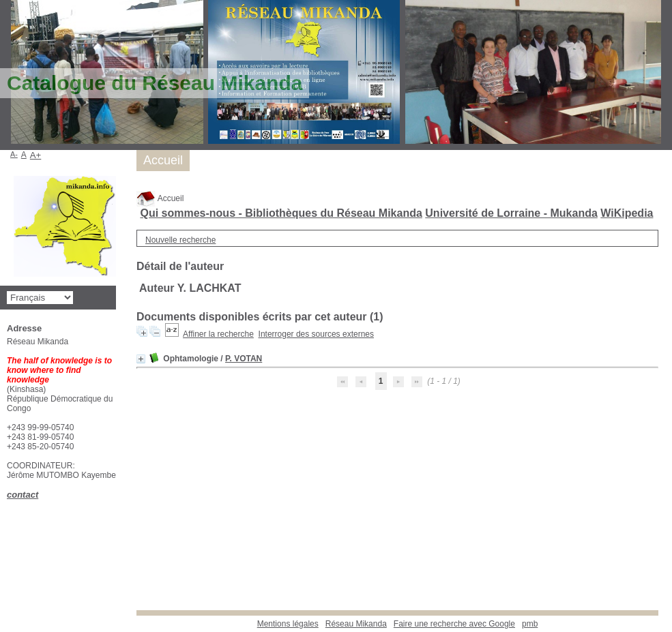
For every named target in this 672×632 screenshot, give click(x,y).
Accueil (160, 198)
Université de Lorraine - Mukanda (511, 213)
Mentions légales (288, 624)
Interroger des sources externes (316, 334)
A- (14, 154)
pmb (530, 624)
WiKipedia (627, 213)
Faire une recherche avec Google (454, 624)
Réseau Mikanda (356, 624)
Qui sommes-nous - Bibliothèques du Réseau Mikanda (281, 213)
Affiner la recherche (218, 334)
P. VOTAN (244, 359)
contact (23, 495)
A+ (36, 155)
